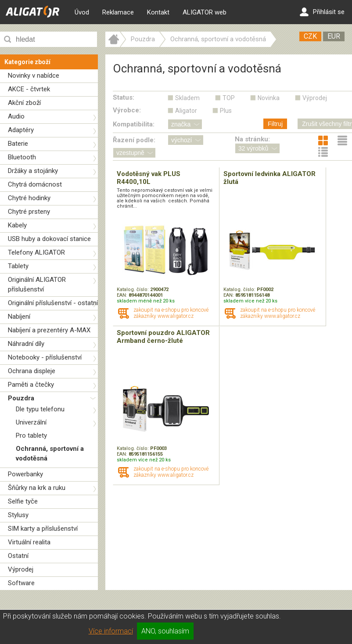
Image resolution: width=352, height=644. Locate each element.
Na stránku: (252, 139)
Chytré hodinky (29, 198)
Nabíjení (19, 317)
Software (21, 583)
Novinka (269, 98)
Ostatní (18, 556)
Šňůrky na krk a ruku (37, 488)
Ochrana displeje (32, 371)
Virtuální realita (29, 542)
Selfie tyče (23, 501)
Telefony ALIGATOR (36, 252)
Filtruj (275, 124)
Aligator (186, 111)
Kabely (17, 225)
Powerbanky (25, 474)
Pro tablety (31, 435)
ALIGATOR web (205, 12)
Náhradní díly (26, 344)
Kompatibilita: (134, 124)
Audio (16, 116)
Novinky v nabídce (34, 76)
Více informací (111, 631)
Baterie (18, 144)
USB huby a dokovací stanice (49, 239)
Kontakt (158, 12)
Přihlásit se (322, 12)
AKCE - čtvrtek (29, 89)
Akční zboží (24, 103)
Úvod (82, 12)
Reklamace (118, 12)
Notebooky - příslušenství (45, 357)
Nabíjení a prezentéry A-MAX (49, 330)
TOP (229, 98)
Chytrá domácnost (35, 184)
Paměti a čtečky (31, 385)
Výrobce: (127, 110)
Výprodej (21, 569)
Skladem (187, 98)
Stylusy (18, 515)
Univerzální (31, 422)
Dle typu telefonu (40, 409)
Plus (226, 111)
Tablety (18, 266)
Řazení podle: (134, 140)
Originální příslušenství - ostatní (53, 303)
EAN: (123, 295)
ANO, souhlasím (165, 631)
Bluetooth (22, 157)
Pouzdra (21, 398)
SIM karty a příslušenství (43, 529)
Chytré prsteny (29, 212)
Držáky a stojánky (33, 171)
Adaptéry (21, 130)
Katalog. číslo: (133, 290)
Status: (124, 97)
